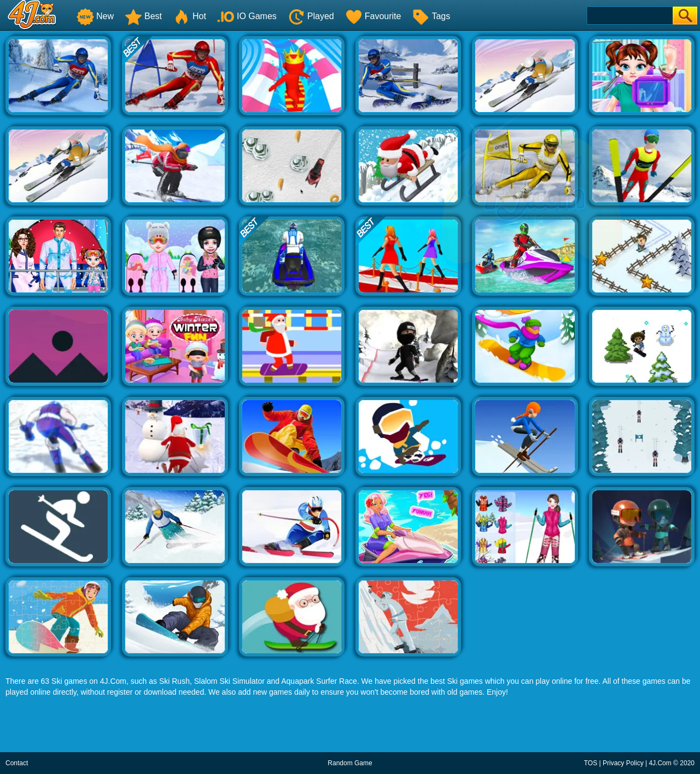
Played (311, 16)
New (95, 16)
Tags (431, 16)
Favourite (373, 16)
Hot (189, 16)
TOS (591, 763)
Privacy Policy (623, 763)
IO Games (247, 16)
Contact (17, 763)
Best (143, 16)
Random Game (350, 763)
